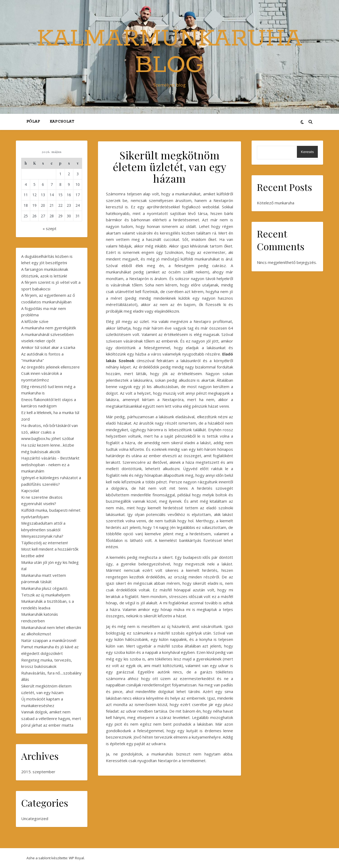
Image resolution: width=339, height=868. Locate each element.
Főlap (33, 122)
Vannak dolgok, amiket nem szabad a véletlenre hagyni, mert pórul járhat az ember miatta (51, 718)
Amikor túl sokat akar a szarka (48, 347)
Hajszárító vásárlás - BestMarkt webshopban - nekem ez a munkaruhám (50, 464)
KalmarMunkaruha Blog (170, 52)
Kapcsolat (62, 122)
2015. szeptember (38, 772)
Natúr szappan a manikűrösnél (49, 640)
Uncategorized (35, 818)
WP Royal (76, 858)
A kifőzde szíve (35, 321)
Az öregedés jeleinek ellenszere (50, 367)
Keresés (307, 152)
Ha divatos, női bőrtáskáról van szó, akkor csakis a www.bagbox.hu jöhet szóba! (50, 432)
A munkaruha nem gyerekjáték (49, 328)
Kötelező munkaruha (276, 203)
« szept (50, 228)
